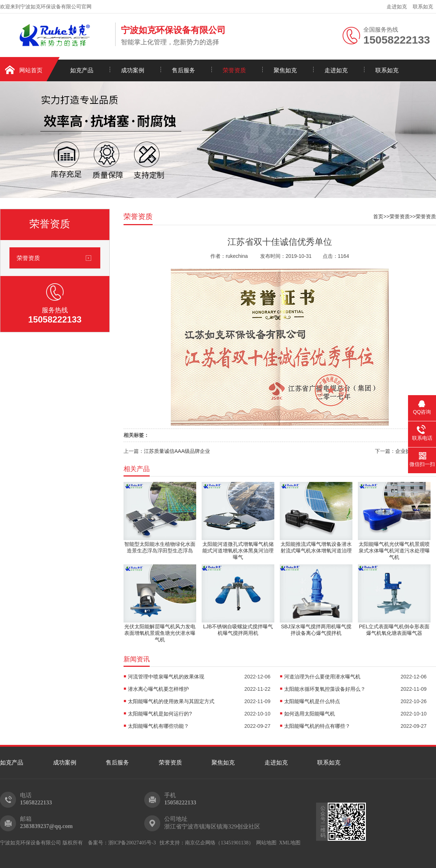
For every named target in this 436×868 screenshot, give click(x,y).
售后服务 (183, 70)
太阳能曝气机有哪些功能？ (158, 726)
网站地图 (266, 843)
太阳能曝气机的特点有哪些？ (317, 726)
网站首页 (31, 70)
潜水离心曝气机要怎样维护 (158, 689)
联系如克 (423, 7)
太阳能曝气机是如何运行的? (160, 714)
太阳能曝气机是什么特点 (312, 701)
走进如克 (397, 7)
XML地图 (290, 843)
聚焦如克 (285, 70)
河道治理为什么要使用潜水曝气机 (322, 677)
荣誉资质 (234, 70)
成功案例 (133, 70)
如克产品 (82, 70)
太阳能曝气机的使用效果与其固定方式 (171, 701)
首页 (378, 216)
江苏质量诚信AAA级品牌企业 (177, 451)
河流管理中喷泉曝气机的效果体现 (166, 677)
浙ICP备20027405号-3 (132, 843)
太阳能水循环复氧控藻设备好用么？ (325, 689)
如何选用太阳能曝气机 (310, 714)
